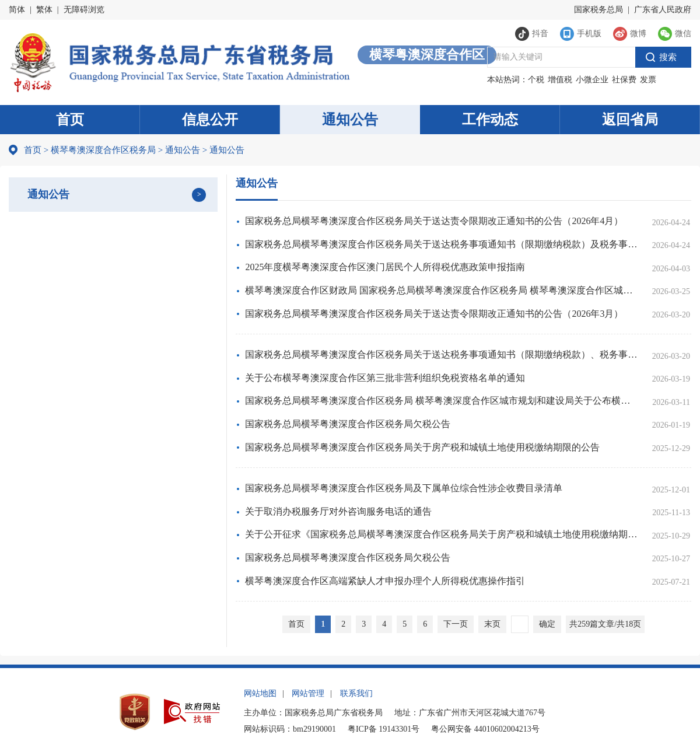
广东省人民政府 (663, 10)
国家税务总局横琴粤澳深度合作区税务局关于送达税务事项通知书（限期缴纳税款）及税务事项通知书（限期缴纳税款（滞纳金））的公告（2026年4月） (442, 244)
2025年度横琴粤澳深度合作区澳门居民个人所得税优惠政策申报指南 (385, 267)
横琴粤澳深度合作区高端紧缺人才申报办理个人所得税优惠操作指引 (385, 581)
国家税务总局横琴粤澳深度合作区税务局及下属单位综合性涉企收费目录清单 (404, 488)
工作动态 (490, 120)
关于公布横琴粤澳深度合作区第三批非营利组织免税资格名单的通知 (385, 378)
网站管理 (308, 693)
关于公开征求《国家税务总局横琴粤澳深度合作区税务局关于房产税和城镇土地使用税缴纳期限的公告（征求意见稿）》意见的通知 (442, 534)
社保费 (624, 80)
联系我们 (356, 693)
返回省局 (630, 120)
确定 (547, 624)
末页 (492, 624)
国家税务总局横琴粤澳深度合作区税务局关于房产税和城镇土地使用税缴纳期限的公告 (422, 447)
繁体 (44, 10)
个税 (536, 80)
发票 (648, 80)
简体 (17, 10)
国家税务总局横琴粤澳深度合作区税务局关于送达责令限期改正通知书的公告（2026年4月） (434, 221)
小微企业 (592, 80)
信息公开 (210, 120)
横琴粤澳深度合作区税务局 (103, 150)
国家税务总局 (598, 10)
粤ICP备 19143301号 (384, 729)
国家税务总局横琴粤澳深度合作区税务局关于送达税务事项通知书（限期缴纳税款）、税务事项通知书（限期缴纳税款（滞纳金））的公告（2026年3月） (442, 354)
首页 (70, 120)
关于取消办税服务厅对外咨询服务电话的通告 (338, 511)
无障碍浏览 (84, 10)
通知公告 (350, 120)
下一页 (456, 624)
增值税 (560, 80)
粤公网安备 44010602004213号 (485, 729)
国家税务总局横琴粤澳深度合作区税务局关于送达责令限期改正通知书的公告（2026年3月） (434, 314)
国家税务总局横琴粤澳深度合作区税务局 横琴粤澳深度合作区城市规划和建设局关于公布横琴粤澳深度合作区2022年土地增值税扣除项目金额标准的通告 (442, 401)
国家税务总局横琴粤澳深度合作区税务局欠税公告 (348, 424)
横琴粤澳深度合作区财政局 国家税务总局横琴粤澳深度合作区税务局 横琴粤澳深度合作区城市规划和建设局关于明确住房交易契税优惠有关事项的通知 (442, 290)
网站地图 (260, 693)
